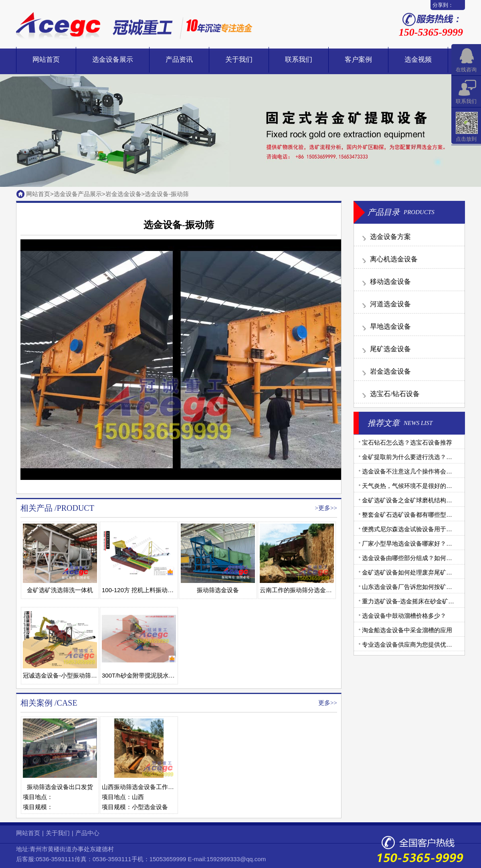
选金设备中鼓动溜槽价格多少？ (404, 616)
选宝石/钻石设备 (395, 394)
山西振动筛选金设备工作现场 (141, 787)
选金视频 (418, 60)
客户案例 (358, 60)
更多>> (328, 508)
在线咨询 (466, 70)
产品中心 (87, 833)
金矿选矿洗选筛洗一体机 (60, 590)
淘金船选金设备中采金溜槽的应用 (407, 630)
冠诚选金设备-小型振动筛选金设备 (69, 675)
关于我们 (239, 60)
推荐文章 (384, 423)
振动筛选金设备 (218, 590)
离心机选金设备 (394, 259)
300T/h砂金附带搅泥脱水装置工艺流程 (153, 675)
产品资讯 (179, 60)
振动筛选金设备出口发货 (60, 787)
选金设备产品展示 (78, 194)
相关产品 (36, 508)
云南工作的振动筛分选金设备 (299, 590)
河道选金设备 (390, 304)
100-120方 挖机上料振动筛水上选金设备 (156, 590)
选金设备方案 (390, 237)
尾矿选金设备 (390, 349)
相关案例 (36, 703)
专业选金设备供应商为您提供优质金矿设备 (419, 644)
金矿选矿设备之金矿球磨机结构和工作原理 (419, 500)
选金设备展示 (113, 60)
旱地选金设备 (390, 327)
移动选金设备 (390, 282)
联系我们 (299, 60)
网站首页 (46, 60)
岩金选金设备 (123, 194)
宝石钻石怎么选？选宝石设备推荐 (407, 442)
